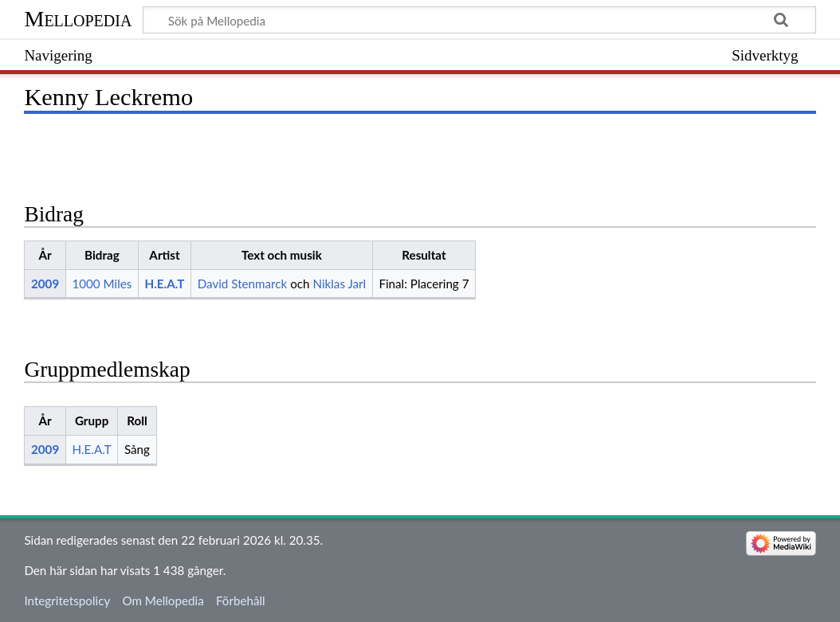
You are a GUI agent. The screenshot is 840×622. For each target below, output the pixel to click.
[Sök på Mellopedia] (479, 20)
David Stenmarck (243, 284)
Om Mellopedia (163, 600)
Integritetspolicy (67, 600)
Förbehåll (241, 600)
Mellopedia (78, 19)
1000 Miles (102, 284)
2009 (45, 284)
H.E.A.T (165, 284)
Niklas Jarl (339, 284)
